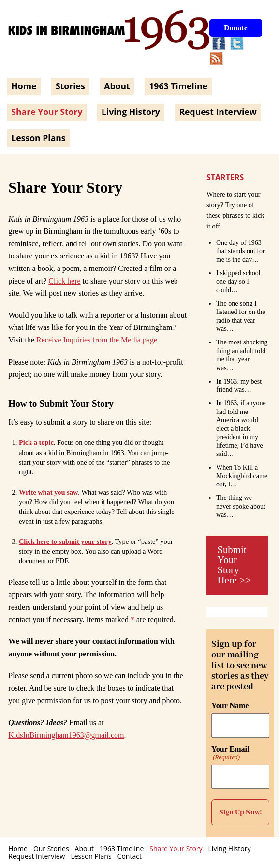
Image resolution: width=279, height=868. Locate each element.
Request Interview (218, 112)
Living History (131, 112)
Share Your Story (47, 112)
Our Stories (51, 848)
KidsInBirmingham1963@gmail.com (66, 735)
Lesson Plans (38, 138)
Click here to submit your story (65, 541)
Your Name (230, 706)
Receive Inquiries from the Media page (97, 340)
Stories (70, 86)
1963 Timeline (178, 86)
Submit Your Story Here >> (234, 564)
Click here (64, 281)
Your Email (230, 753)
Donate (236, 28)
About (117, 86)
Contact (130, 856)
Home (24, 86)
